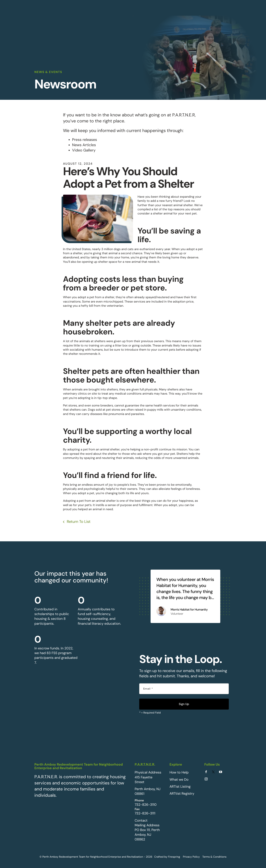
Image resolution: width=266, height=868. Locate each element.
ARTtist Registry (182, 793)
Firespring (174, 856)
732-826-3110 (146, 804)
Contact (141, 820)
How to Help (179, 772)
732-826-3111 (145, 813)
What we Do (179, 779)
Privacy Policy (191, 856)
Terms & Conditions (214, 856)
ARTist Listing (180, 786)
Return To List (78, 521)
